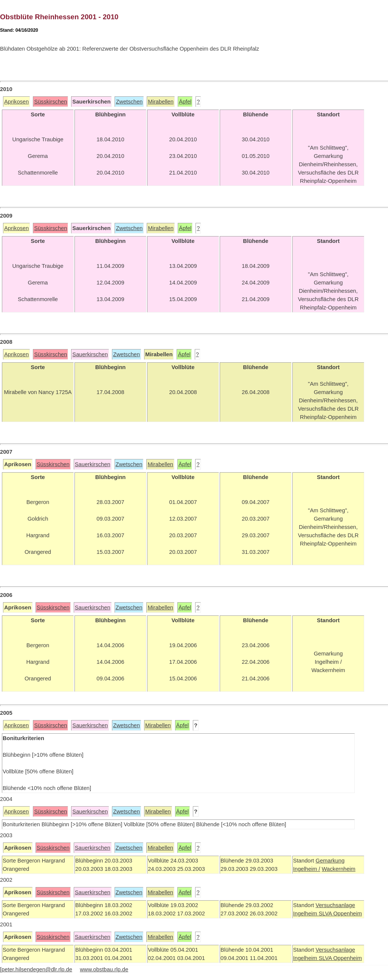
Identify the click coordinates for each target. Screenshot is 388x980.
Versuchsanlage (335, 905)
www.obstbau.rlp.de (104, 969)
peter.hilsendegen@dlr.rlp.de (37, 969)
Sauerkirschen (90, 354)
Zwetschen (129, 102)
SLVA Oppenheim (340, 914)
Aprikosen (16, 102)
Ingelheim (306, 914)
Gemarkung (330, 861)
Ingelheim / (307, 869)
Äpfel (185, 102)
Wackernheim (339, 869)
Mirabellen (161, 102)
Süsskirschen (50, 102)
